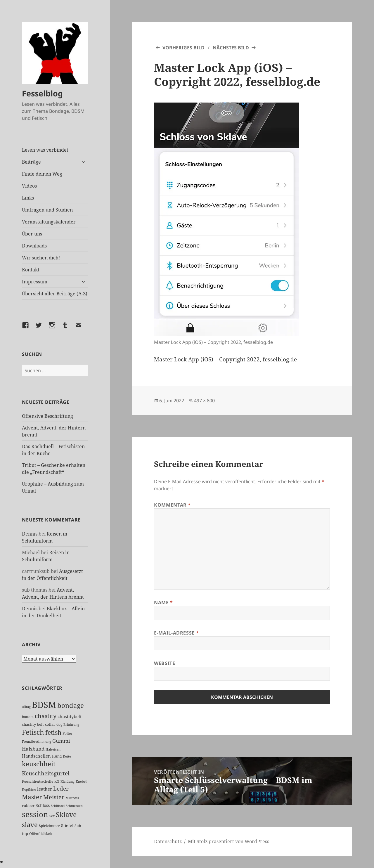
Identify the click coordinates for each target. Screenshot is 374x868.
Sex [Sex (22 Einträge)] (52, 816)
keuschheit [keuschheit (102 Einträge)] (39, 764)
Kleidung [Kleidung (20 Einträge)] (67, 782)
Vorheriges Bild (183, 48)
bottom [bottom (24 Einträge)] (28, 717)
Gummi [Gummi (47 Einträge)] (61, 741)
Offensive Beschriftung (47, 416)
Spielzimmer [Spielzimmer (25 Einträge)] (49, 826)
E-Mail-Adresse (176, 633)
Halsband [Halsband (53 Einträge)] (33, 749)
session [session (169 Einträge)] (35, 814)
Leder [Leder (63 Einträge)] (61, 788)
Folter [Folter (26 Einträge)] (67, 733)
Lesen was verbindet (45, 150)
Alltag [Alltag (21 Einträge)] (26, 707)
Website (165, 663)
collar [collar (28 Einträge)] (50, 724)
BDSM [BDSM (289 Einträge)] (44, 705)
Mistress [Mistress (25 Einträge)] (72, 798)
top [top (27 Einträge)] (25, 834)
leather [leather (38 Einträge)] (45, 789)
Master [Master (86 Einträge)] (32, 797)
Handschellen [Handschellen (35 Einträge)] (36, 756)
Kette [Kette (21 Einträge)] (67, 756)
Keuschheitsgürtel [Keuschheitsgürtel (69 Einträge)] (46, 773)
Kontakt (31, 270)
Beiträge (31, 162)
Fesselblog (42, 93)
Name (163, 602)
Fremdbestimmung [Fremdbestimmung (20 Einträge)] (37, 741)
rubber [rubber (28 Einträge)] (28, 805)
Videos (29, 186)
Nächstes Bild (231, 48)
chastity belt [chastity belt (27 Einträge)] (33, 724)
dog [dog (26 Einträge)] (59, 724)
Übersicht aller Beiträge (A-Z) (55, 294)
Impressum (35, 282)
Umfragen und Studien (47, 210)
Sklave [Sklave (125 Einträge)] (66, 815)
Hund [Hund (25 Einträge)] (57, 756)
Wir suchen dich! (41, 258)
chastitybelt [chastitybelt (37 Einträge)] (70, 716)
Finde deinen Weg (42, 174)
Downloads (34, 246)
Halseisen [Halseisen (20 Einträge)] (53, 749)
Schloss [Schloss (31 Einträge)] (43, 805)
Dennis (30, 534)
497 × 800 (204, 401)
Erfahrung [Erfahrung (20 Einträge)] (71, 725)
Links (28, 198)
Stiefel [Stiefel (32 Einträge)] (67, 825)
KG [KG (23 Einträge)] (57, 781)
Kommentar (172, 505)
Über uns (32, 234)
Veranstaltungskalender (49, 222)
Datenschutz (168, 841)
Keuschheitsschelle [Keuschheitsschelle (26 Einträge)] (38, 781)
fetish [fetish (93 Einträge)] (53, 732)
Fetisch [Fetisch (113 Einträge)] (33, 732)
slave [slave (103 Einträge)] (30, 824)
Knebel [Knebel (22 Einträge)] (81, 781)
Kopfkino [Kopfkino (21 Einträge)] (29, 789)
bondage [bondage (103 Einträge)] (71, 705)
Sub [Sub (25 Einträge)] (78, 826)
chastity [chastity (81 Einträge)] (46, 716)
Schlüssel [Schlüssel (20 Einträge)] (58, 806)
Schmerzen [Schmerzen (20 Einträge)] (74, 806)
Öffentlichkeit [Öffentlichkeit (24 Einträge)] (41, 834)
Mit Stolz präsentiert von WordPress (228, 841)
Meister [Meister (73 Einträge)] (54, 797)
